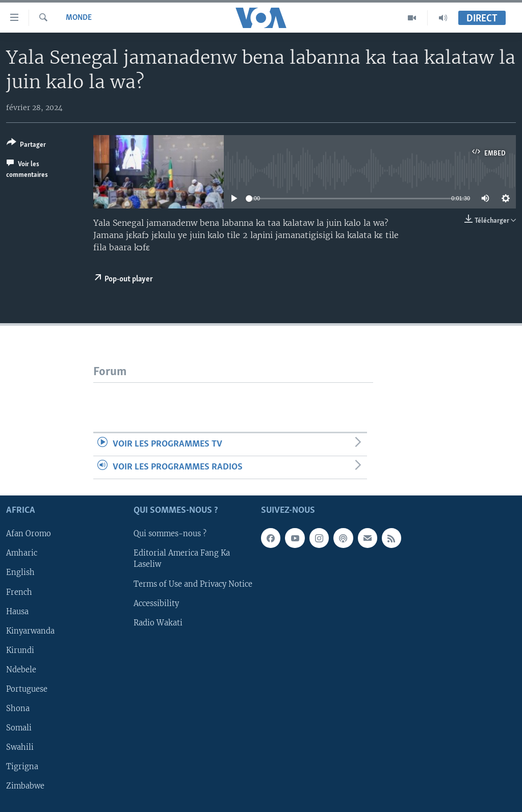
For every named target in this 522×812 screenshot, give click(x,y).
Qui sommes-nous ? (170, 534)
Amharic (22, 554)
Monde (79, 18)
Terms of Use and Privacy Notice (193, 584)
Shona (18, 709)
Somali (19, 728)
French (19, 592)
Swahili (20, 747)
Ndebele (21, 670)
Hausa (17, 612)
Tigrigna (22, 767)
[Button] (26, 146)
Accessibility (156, 604)
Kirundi (20, 650)
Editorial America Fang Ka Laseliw (182, 559)
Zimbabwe (25, 786)
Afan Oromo (29, 534)
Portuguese (27, 689)
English (20, 573)
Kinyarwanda (30, 631)
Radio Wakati (158, 623)
